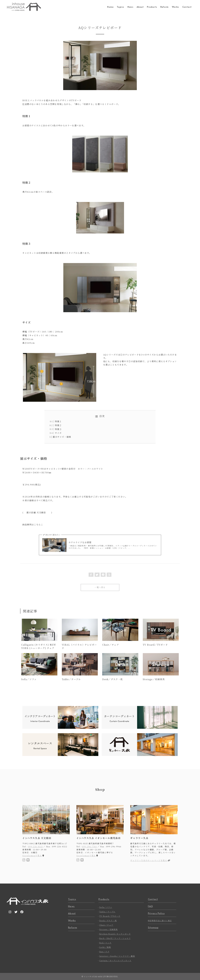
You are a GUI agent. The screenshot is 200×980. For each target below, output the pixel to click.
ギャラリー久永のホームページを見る (149, 860)
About (72, 913)
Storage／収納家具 (109, 929)
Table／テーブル (107, 912)
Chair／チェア (106, 925)
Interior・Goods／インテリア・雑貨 (117, 956)
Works (72, 920)
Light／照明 (105, 947)
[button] (91, 575)
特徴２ (58, 425)
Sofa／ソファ (106, 907)
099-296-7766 (89, 846)
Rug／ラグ (104, 952)
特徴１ (58, 421)
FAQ (150, 906)
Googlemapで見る (32, 855)
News (71, 906)
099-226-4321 (35, 846)
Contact (153, 899)
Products (104, 899)
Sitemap (153, 927)
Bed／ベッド (105, 943)
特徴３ (58, 429)
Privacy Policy (156, 913)
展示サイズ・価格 (62, 437)
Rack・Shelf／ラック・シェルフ (115, 938)
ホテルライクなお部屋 (80, 542)
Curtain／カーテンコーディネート (115, 960)
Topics (72, 899)
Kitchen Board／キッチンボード (115, 934)
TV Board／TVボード (110, 916)
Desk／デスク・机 (108, 921)
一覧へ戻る (100, 587)
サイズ (58, 433)
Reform (73, 927)
